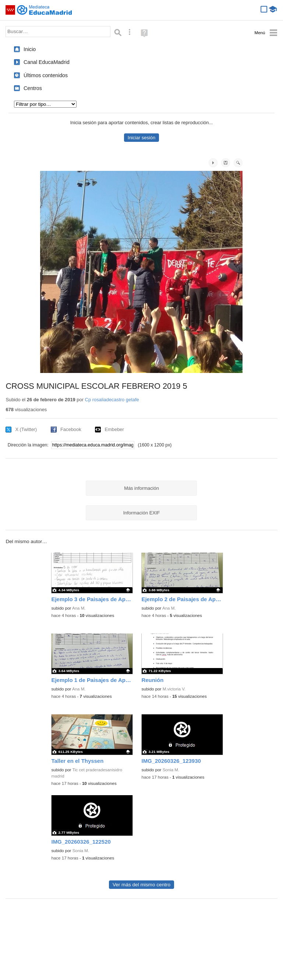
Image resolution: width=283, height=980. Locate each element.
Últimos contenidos (46, 75)
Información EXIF (142, 513)
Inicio (30, 49)
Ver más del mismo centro (141, 885)
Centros (33, 88)
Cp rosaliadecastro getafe (112, 400)
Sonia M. (171, 770)
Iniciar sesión (141, 138)
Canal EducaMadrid (47, 62)
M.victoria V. (174, 689)
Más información (141, 488)
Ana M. (79, 608)
